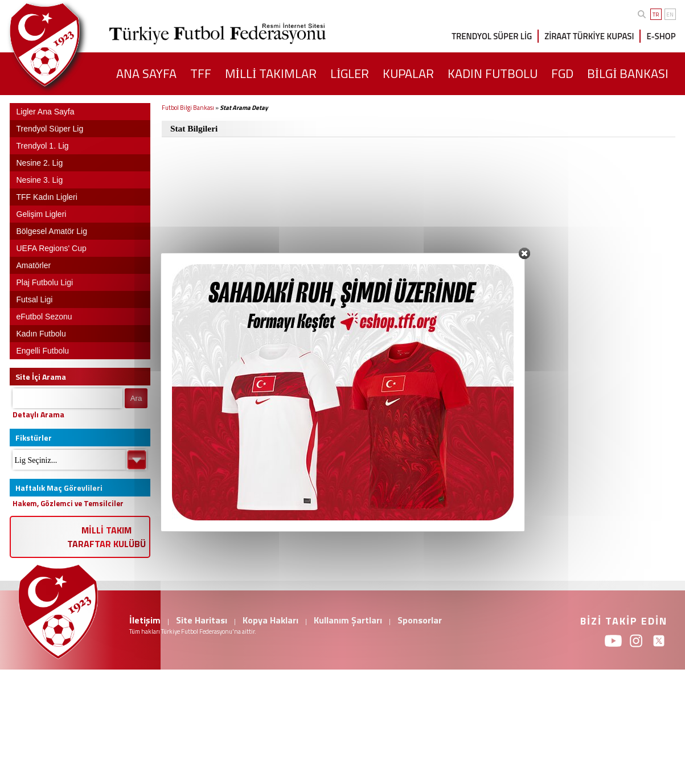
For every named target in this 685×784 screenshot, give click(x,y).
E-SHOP (661, 36)
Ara (136, 398)
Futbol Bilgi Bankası (188, 108)
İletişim (145, 620)
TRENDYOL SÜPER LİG (492, 36)
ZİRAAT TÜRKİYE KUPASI (589, 36)
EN (670, 15)
